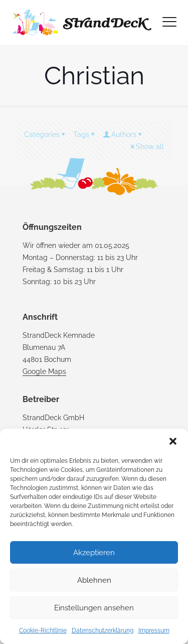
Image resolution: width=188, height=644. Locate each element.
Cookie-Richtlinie (43, 630)
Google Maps (44, 371)
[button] (173, 441)
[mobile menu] (169, 22)
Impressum (154, 630)
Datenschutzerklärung (103, 630)
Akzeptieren (94, 553)
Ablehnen (94, 580)
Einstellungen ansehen (94, 608)
